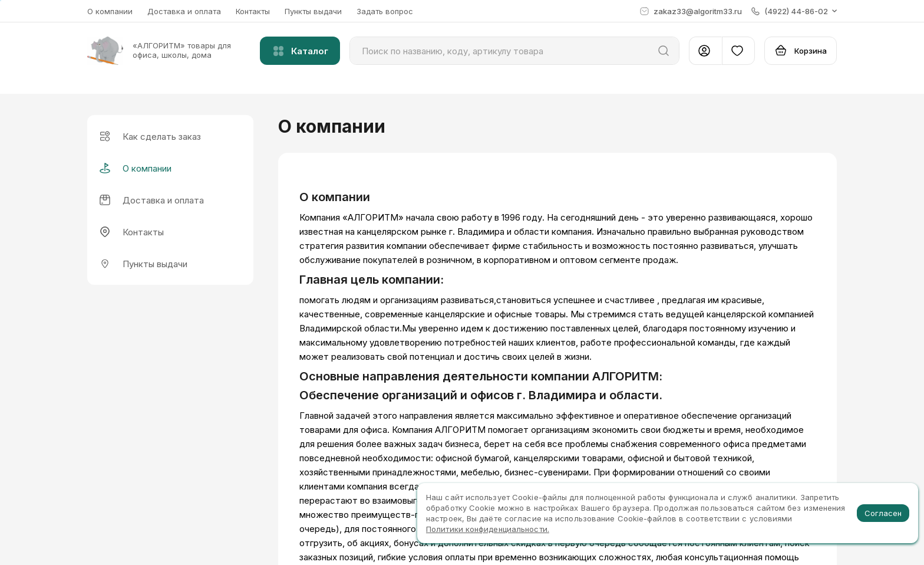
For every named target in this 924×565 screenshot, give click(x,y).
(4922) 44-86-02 (776, 467)
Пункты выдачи (313, 11)
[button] (794, 11)
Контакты (253, 11)
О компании (110, 11)
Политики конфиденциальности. (488, 529)
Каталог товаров (321, 485)
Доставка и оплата (184, 11)
